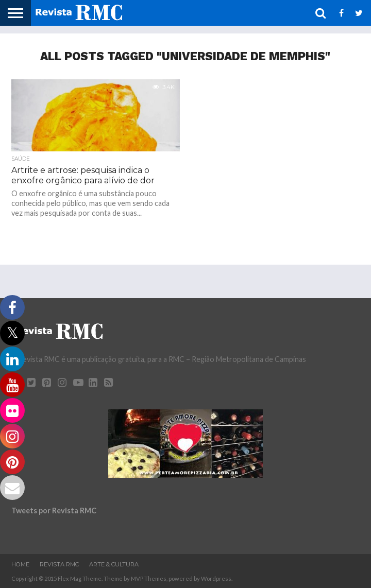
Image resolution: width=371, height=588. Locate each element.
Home (20, 564)
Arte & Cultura (114, 564)
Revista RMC (59, 564)
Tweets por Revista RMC (54, 511)
